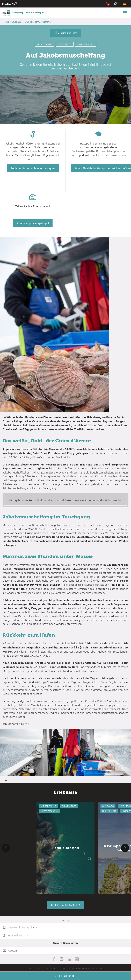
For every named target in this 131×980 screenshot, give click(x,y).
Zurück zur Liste (66, 33)
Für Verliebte (65, 44)
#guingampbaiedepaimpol (33, 223)
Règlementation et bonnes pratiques (33, 168)
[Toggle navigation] (125, 13)
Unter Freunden (86, 44)
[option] (65, 752)
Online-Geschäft (66, 976)
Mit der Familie (44, 44)
